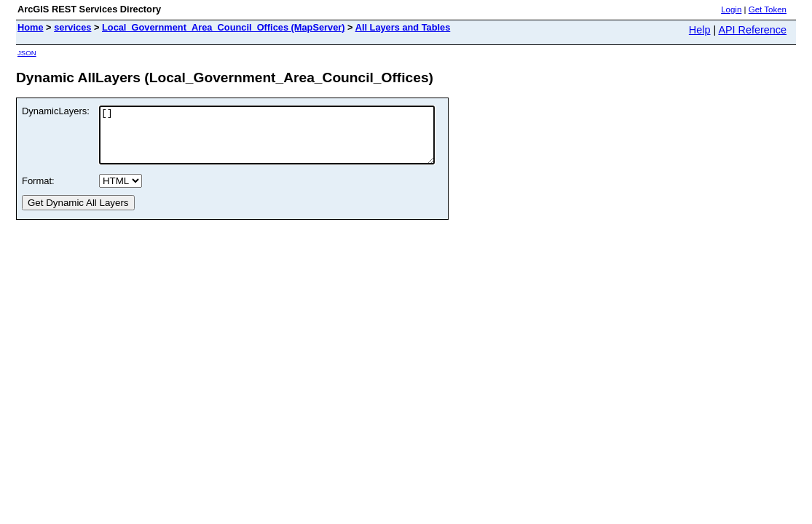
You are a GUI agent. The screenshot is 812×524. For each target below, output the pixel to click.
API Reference (752, 30)
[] (287, 140)
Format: (38, 192)
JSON (27, 53)
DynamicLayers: (56, 111)
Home (31, 27)
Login (731, 9)
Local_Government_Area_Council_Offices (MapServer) (224, 27)
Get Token (768, 9)
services (72, 27)
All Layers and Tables (403, 27)
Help (700, 30)
